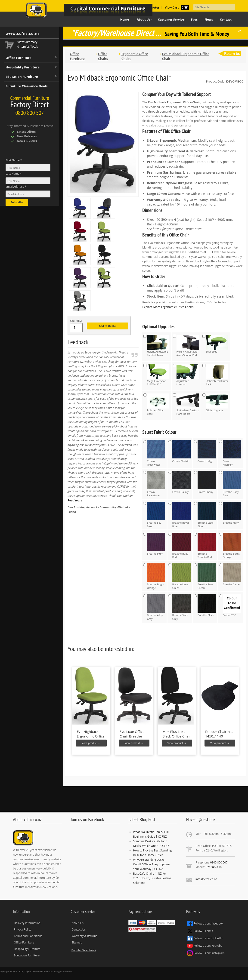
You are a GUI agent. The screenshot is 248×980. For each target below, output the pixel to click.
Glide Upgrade (217, 403)
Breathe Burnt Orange (232, 546)
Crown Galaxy (181, 482)
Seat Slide (217, 344)
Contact (226, 20)
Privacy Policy (23, 929)
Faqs (194, 20)
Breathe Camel (232, 575)
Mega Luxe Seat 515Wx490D (158, 375)
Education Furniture (31, 77)
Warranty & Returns (85, 936)
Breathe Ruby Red (181, 546)
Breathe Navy (232, 513)
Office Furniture (31, 58)
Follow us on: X (200, 931)
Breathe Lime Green (181, 576)
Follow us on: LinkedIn (205, 938)
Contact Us (79, 929)
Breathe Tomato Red (207, 546)
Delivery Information (27, 923)
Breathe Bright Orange (156, 576)
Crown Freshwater (156, 453)
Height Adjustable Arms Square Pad (188, 346)
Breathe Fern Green (207, 576)
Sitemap (77, 942)
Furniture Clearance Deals (27, 86)
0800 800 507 (219, 862)
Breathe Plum (156, 544)
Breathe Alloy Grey (156, 607)
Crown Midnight (232, 453)
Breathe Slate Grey (181, 607)
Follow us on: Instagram (206, 953)
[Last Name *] (28, 181)
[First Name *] (28, 168)
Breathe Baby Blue (232, 484)
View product (91, 743)
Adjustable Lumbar (188, 375)
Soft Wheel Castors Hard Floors (188, 404)
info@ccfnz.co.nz (206, 879)
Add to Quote (107, 326)
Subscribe (17, 202)
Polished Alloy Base (158, 404)
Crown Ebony (207, 482)
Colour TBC (232, 606)
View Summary (27, 42)
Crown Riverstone (156, 484)
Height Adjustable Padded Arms (158, 346)
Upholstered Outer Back (217, 375)
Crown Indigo (207, 452)
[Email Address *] (28, 194)
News (209, 20)
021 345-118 (214, 867)
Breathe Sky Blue (156, 515)
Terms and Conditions (28, 936)
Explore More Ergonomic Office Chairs (168, 307)
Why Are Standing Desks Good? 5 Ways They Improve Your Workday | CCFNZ (151, 864)
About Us (78, 923)
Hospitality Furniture (31, 67)
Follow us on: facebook (205, 924)
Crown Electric (181, 452)
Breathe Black (207, 606)
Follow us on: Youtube (205, 946)
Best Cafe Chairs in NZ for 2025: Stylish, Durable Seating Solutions (152, 878)
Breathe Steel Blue (207, 515)
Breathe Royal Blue (181, 515)
